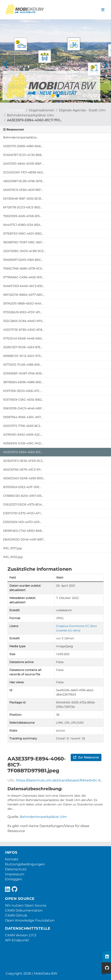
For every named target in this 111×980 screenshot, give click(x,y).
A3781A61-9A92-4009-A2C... (23, 435)
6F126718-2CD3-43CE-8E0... (23, 207)
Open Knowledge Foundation (30, 920)
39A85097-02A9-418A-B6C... (23, 260)
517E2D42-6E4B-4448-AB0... (23, 338)
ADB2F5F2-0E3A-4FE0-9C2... (24, 461)
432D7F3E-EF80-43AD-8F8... (24, 330)
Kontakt (12, 859)
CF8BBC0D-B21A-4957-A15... (23, 496)
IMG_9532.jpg (13, 557)
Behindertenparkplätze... (21, 137)
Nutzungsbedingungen (25, 864)
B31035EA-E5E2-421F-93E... (22, 487)
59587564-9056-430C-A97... (23, 417)
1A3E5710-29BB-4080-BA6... (23, 146)
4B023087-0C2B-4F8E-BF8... (24, 181)
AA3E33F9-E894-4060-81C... (23, 452)
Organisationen (42, 110)
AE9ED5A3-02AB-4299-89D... (24, 478)
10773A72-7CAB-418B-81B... (22, 365)
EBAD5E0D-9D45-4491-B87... (24, 539)
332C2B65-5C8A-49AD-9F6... (24, 321)
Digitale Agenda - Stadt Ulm (82, 110)
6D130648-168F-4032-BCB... (23, 199)
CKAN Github (16, 915)
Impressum (15, 874)
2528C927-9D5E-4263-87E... (23, 347)
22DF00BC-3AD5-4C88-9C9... (24, 251)
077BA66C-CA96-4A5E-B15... (23, 277)
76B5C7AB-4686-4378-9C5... (23, 268)
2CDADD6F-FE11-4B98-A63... (24, 172)
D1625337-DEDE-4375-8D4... (23, 504)
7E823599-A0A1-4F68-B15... (22, 216)
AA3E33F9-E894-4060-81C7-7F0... (34, 120)
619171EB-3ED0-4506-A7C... (22, 391)
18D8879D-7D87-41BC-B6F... (24, 242)
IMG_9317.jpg (12, 548)
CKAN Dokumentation (24, 910)
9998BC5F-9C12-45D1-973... (23, 356)
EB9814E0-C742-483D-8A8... (23, 531)
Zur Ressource (86, 757)
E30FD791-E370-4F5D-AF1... (23, 513)
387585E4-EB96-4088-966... (23, 382)
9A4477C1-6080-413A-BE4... (23, 225)
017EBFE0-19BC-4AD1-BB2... (23, 234)
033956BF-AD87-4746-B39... (23, 373)
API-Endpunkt (17, 940)
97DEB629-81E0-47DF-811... (23, 312)
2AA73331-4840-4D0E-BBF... (23, 164)
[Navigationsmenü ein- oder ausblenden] (103, 10)
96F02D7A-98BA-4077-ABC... (24, 295)
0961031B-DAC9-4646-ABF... (23, 408)
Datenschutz (16, 869)
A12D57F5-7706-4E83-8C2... (23, 426)
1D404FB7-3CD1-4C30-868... (23, 155)
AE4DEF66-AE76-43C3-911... (23, 470)
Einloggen (14, 879)
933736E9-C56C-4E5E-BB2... (23, 400)
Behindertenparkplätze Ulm (30, 115)
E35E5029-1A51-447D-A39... (22, 522)
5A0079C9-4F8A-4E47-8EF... (23, 190)
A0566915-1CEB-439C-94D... (23, 443)
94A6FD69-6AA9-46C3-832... (24, 286)
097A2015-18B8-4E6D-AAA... (23, 303)
